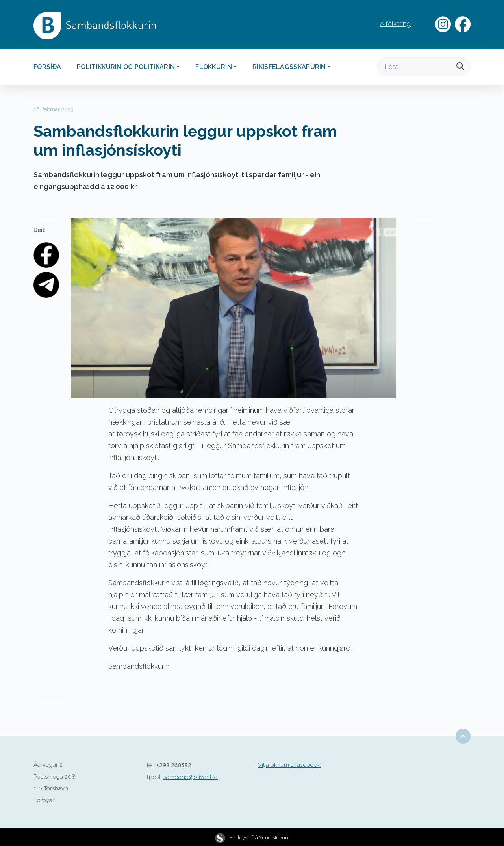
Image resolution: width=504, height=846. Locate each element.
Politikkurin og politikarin (126, 67)
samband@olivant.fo (191, 777)
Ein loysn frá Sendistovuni (252, 838)
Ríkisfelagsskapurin (289, 67)
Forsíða (47, 67)
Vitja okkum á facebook (289, 765)
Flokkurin (214, 67)
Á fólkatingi (396, 24)
